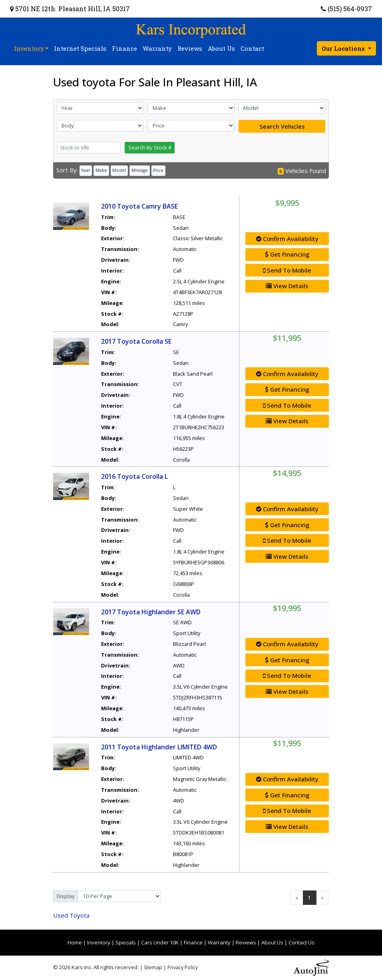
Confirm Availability (287, 239)
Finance (193, 942)
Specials (126, 942)
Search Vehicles (282, 126)
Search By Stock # (150, 147)
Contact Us (301, 942)
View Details (287, 286)
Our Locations (344, 48)
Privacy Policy (183, 967)
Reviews (246, 942)
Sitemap (153, 967)
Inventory (99, 942)
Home (75, 942)
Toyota (71, 915)
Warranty (219, 942)
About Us (272, 942)
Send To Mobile (287, 270)
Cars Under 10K (160, 942)
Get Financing (287, 254)
